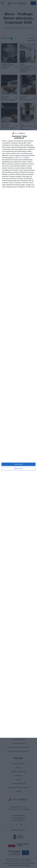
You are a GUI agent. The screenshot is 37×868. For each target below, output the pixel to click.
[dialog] (18, 434)
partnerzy (21, 158)
